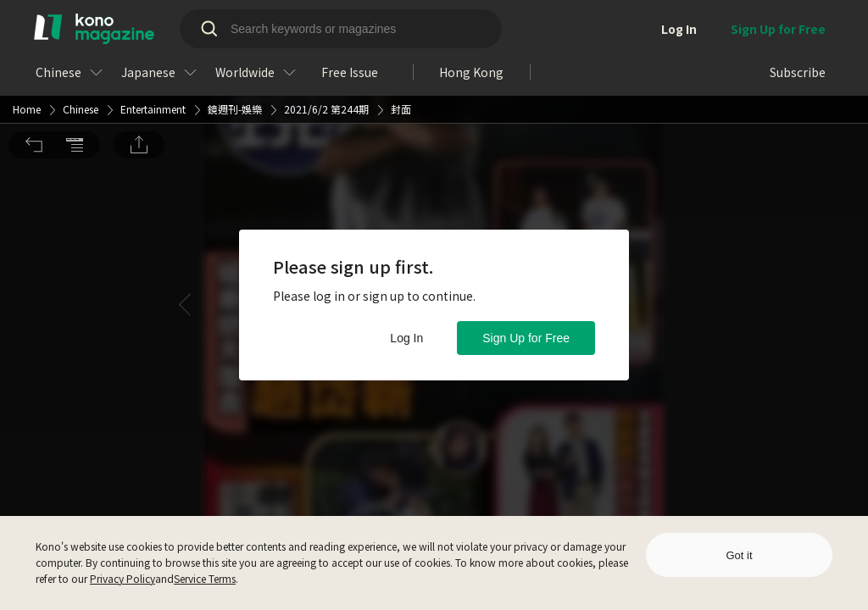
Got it (739, 555)
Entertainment (153, 22)
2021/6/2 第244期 (326, 22)
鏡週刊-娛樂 (235, 22)
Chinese (81, 22)
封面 (401, 22)
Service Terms (205, 578)
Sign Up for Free (526, 338)
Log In (406, 338)
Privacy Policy (122, 578)
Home (27, 22)
